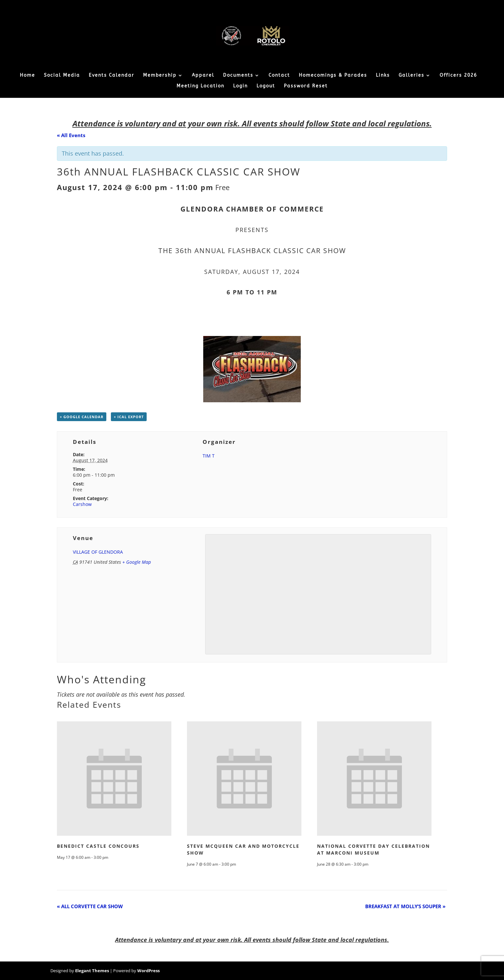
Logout (266, 86)
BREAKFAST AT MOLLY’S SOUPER (405, 906)
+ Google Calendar (82, 417)
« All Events (71, 135)
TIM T (209, 456)
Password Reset (306, 86)
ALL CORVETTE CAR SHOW (90, 906)
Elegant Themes (92, 971)
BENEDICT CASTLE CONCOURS (98, 846)
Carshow (82, 504)
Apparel (203, 76)
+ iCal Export (129, 417)
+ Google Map (137, 562)
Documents (238, 76)
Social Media (62, 76)
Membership (160, 76)
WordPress (148, 971)
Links (383, 76)
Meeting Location (200, 86)
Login (240, 86)
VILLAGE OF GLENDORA (98, 552)
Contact (279, 76)
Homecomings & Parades (333, 76)
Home (27, 76)
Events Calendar (112, 76)
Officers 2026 (458, 76)
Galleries (411, 76)
